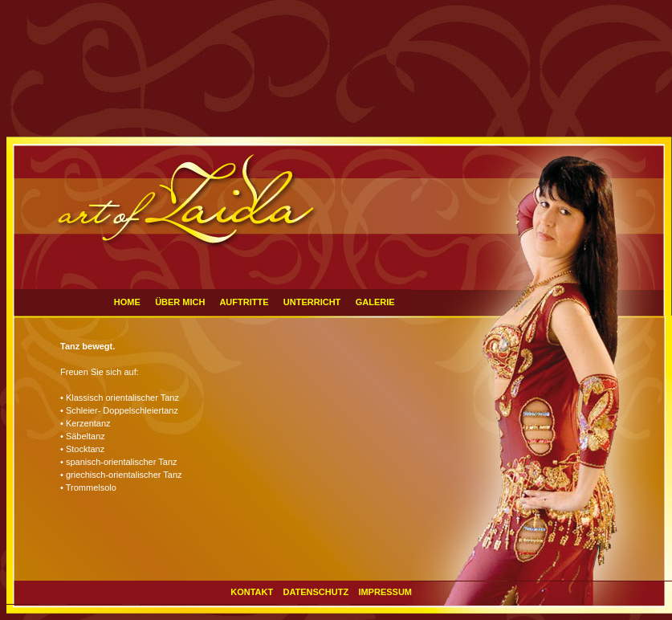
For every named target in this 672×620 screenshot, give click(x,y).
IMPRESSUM (385, 592)
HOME (127, 302)
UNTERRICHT (312, 302)
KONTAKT (252, 592)
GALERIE (375, 302)
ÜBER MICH (181, 302)
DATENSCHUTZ (316, 592)
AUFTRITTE (244, 302)
